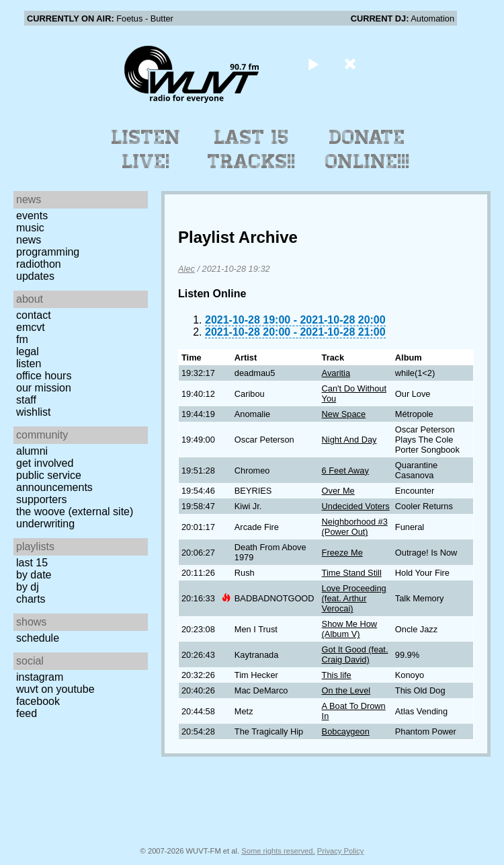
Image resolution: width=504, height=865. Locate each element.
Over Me (338, 491)
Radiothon (39, 264)
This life (337, 675)
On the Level (346, 690)
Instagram (40, 677)
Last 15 (32, 563)
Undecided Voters (356, 506)
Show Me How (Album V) (350, 629)
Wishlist (34, 412)
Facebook (38, 701)
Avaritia (336, 373)
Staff (26, 400)
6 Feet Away (345, 471)
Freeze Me (342, 553)
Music (30, 228)
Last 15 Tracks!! (252, 149)
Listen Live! (146, 149)
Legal (28, 351)
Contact (34, 315)
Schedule (38, 638)
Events (32, 216)
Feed (27, 713)
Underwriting (45, 524)
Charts (31, 599)
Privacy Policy (341, 851)
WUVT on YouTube (55, 689)
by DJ (28, 587)
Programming (48, 252)
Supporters (42, 499)
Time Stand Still (352, 573)
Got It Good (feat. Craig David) (355, 654)
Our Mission (44, 388)
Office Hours (44, 376)
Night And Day (349, 440)
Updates (35, 276)
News (29, 240)
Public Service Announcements (54, 481)
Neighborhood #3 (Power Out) (355, 527)
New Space (344, 414)
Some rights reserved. (278, 851)
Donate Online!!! (368, 149)
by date (34, 575)
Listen (29, 364)
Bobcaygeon (346, 731)
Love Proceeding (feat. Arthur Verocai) (354, 598)
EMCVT (31, 327)
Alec (186, 269)
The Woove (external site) (75, 512)
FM (22, 339)
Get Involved (45, 463)
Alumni (32, 451)
